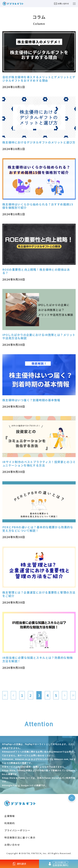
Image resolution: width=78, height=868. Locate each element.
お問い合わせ (61, 4)
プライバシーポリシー (17, 830)
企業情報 (10, 816)
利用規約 (10, 823)
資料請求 (20, 864)
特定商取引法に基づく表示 (20, 837)
